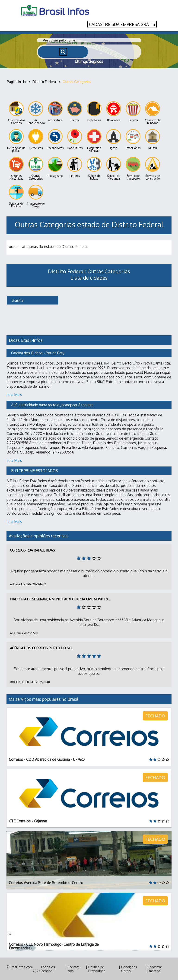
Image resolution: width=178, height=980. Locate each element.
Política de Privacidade (97, 969)
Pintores (75, 167)
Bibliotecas (94, 111)
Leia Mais (14, 394)
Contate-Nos (74, 969)
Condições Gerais (129, 969)
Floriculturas (75, 139)
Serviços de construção (153, 168)
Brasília (17, 300)
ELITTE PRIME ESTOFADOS (35, 470)
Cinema (133, 111)
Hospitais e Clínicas (94, 141)
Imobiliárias (133, 139)
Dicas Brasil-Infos (26, 340)
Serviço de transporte (133, 168)
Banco (75, 111)
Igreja (114, 139)
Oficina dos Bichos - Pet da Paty (38, 353)
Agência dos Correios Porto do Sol (41, 648)
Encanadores (55, 139)
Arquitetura (55, 111)
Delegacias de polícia (16, 141)
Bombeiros (114, 111)
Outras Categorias (36, 168)
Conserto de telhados (153, 113)
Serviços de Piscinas (16, 196)
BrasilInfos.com (21, 967)
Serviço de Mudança (114, 168)
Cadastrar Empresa (155, 969)
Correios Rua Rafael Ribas (32, 550)
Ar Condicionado (36, 113)
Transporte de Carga (36, 196)
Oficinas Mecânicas (16, 168)
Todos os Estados (48, 969)
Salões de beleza (94, 168)
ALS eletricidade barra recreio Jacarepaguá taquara (52, 405)
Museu (153, 139)
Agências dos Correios (16, 113)
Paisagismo (55, 167)
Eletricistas (36, 139)
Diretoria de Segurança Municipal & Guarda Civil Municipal (60, 599)
